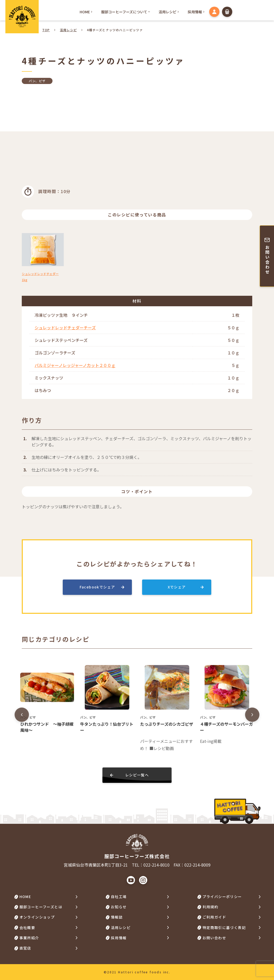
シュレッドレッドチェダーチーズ (65, 328)
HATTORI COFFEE (22, 17)
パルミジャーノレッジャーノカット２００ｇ (75, 365)
